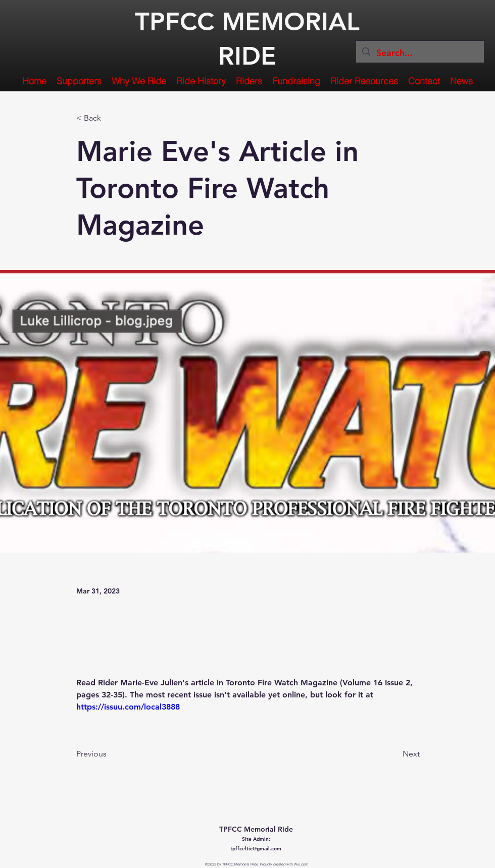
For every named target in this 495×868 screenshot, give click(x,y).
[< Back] (110, 118)
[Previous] (110, 754)
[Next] (394, 754)
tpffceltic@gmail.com (256, 849)
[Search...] (419, 53)
